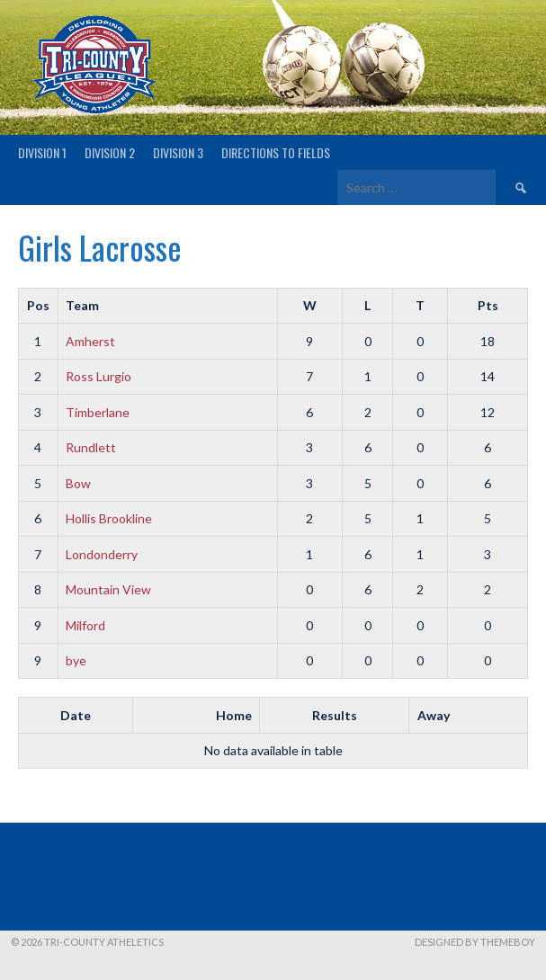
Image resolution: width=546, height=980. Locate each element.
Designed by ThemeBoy (475, 942)
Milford (85, 625)
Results (335, 715)
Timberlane (98, 412)
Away (434, 715)
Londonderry (102, 554)
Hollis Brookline (109, 518)
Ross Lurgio (98, 376)
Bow (78, 483)
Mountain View (108, 589)
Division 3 (178, 152)
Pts (488, 305)
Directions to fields (276, 152)
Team (82, 305)
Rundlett (91, 447)
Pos (38, 305)
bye (76, 660)
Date (76, 715)
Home (234, 715)
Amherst (90, 341)
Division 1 (42, 152)
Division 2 (110, 152)
